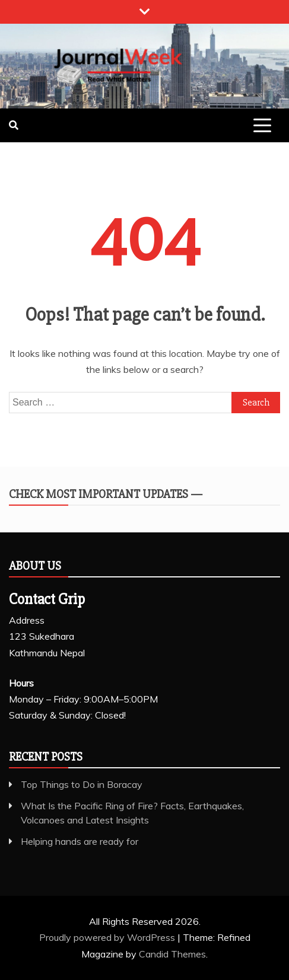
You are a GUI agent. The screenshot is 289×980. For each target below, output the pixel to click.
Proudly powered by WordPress (108, 937)
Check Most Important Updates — (106, 494)
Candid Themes (172, 954)
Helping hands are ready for (80, 841)
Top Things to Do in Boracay (82, 784)
